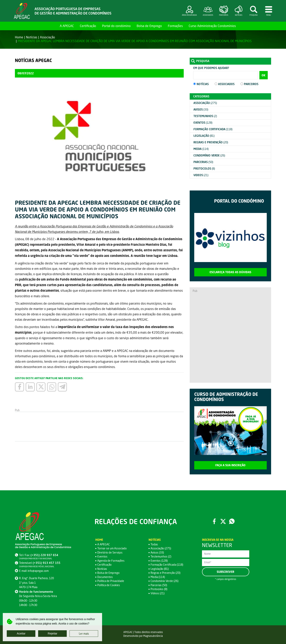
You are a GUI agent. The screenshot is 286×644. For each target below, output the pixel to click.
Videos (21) (157, 593)
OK (263, 75)
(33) (201, 109)
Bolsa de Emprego (149, 26)
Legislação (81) (160, 569)
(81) (204, 136)
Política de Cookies (109, 585)
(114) (201, 149)
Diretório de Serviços (110, 552)
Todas (154, 544)
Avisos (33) (157, 552)
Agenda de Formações (111, 561)
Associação (47, 37)
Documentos (105, 577)
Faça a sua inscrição (230, 465)
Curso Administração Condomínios (212, 26)
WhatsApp (232, 521)
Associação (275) (161, 548)
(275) (205, 103)
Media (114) (158, 577)
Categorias (201, 96)
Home (52, 26)
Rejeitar (52, 633)
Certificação (88, 26)
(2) (205, 116)
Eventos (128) (159, 561)
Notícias (32, 37)
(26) (209, 155)
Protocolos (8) (159, 589)
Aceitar (21, 633)
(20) (211, 142)
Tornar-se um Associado (112, 548)
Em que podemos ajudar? (211, 68)
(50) (203, 162)
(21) (201, 175)
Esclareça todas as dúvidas (230, 272)
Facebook (214, 521)
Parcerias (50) (159, 585)
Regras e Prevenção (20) (165, 573)
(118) (213, 129)
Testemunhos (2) (161, 556)
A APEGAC (67, 26)
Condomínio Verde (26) (164, 581)
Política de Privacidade (111, 581)
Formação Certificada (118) (167, 565)
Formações (175, 26)
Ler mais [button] (84, 634)
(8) (204, 169)
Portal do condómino (116, 26)
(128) (203, 123)
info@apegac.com (38, 571)
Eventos (102, 556)
